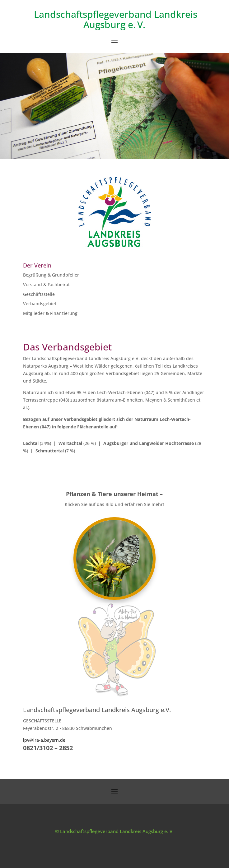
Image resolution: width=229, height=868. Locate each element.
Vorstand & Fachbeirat (46, 285)
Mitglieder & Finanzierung (50, 313)
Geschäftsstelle (39, 294)
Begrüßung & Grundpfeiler (51, 275)
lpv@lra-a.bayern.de (44, 740)
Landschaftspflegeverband (93, 14)
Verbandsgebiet (40, 304)
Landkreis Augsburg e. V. (140, 19)
